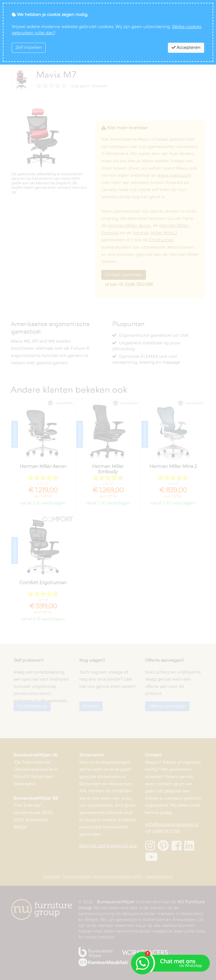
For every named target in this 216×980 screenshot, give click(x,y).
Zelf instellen (29, 47)
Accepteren (186, 47)
